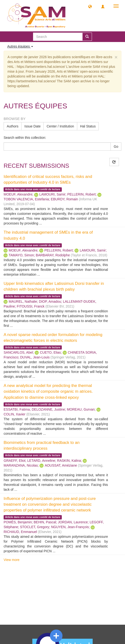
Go (116, 147)
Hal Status (88, 126)
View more (12, 560)
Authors (13, 126)
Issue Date (32, 126)
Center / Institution (60, 126)
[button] (90, 6)
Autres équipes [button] (20, 46)
